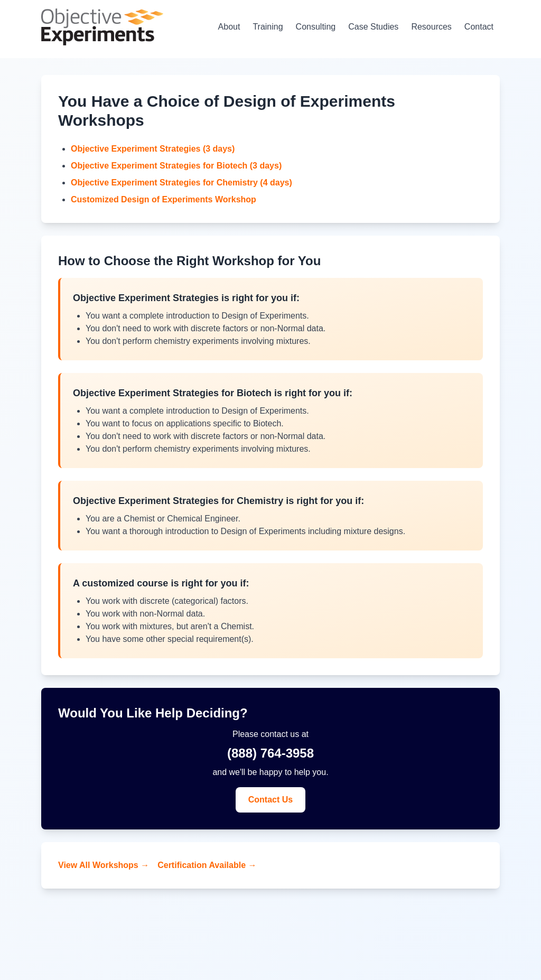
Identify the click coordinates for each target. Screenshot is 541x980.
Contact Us (270, 800)
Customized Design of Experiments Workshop (164, 199)
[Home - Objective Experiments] (102, 27)
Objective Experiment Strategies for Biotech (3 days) (176, 166)
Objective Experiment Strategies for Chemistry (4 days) (181, 183)
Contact (479, 27)
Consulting (316, 27)
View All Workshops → (104, 865)
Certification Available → (207, 865)
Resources (431, 27)
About (229, 27)
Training (268, 27)
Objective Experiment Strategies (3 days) (153, 149)
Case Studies (373, 27)
